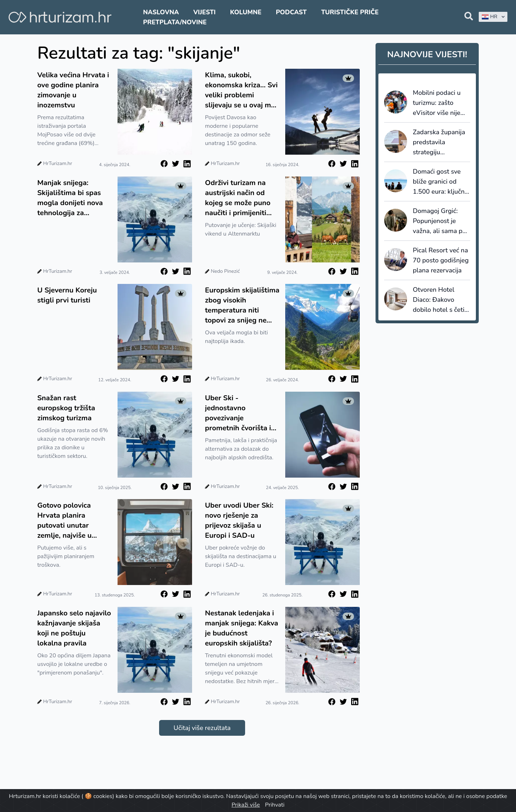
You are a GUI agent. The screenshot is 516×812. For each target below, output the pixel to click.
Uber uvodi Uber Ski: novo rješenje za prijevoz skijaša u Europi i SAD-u (239, 520)
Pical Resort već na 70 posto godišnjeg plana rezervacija (441, 260)
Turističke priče (350, 12)
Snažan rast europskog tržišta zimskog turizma (66, 408)
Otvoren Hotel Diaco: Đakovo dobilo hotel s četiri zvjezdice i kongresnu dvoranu (441, 300)
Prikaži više (246, 805)
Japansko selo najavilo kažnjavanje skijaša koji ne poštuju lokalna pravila (74, 628)
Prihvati (274, 805)
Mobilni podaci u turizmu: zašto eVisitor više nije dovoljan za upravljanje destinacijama (437, 103)
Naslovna (161, 12)
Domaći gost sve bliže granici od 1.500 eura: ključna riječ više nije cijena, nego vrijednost (441, 182)
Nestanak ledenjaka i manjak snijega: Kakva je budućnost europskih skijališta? (242, 628)
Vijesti (204, 12)
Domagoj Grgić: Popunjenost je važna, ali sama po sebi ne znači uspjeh (439, 221)
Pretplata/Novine (175, 22)
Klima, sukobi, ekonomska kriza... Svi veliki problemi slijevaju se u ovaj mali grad (242, 90)
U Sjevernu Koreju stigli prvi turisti (67, 295)
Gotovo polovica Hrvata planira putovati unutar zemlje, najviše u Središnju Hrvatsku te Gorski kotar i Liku (73, 521)
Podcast (291, 12)
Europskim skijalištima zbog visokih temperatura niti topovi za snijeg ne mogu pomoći (242, 305)
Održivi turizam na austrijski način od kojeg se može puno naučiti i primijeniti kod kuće (238, 198)
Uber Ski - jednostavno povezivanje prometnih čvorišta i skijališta (238, 413)
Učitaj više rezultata (202, 728)
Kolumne (246, 12)
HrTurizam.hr (58, 163)
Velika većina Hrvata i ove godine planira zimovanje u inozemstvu (73, 90)
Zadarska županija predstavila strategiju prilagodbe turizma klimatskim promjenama (440, 142)
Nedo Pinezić (225, 271)
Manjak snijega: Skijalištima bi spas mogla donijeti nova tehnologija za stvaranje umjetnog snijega (70, 198)
